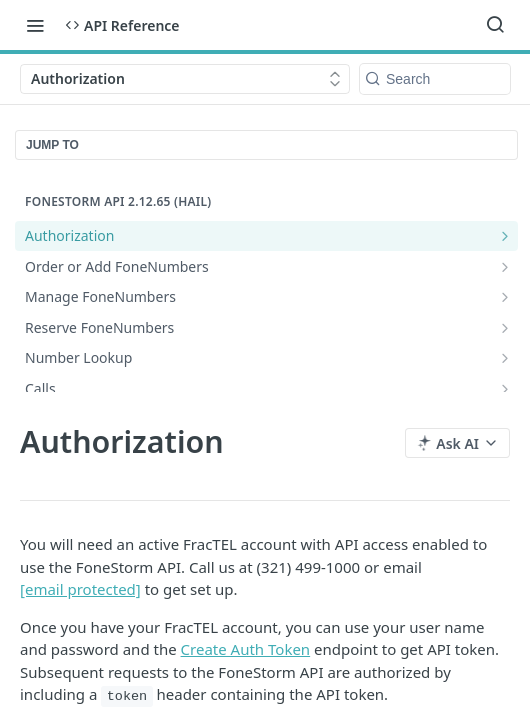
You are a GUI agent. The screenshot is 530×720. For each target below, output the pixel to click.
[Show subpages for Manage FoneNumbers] (505, 297)
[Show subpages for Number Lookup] (505, 358)
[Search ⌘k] (495, 25)
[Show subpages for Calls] (505, 389)
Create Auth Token (246, 649)
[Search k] (435, 79)
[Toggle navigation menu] (35, 25)
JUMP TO (52, 145)
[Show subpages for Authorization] (505, 236)
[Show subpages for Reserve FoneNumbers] (505, 328)
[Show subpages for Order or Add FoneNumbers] (505, 267)
